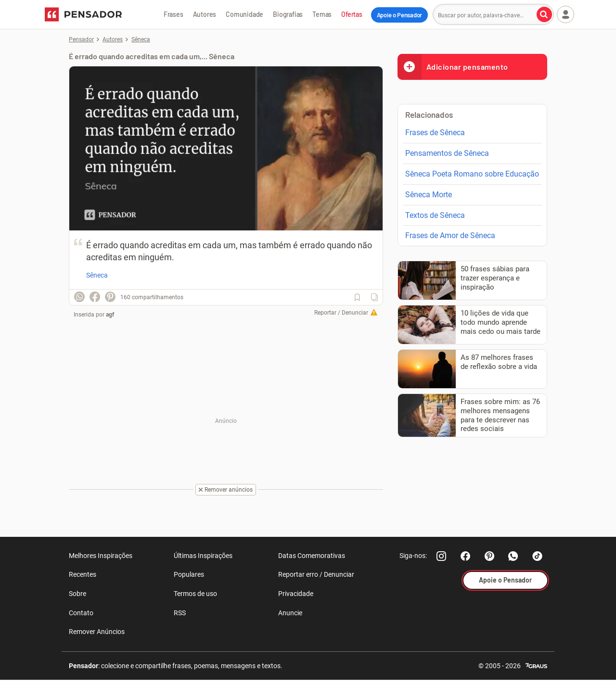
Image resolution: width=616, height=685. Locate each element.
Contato (81, 613)
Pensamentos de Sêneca (447, 153)
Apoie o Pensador (399, 15)
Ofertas (352, 14)
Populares (189, 574)
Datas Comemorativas (312, 556)
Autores (205, 14)
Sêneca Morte (429, 195)
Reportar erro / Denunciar (316, 574)
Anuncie (290, 613)
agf (110, 315)
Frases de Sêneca (435, 133)
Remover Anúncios (97, 632)
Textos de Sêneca (435, 215)
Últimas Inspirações (203, 556)
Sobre (77, 594)
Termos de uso (195, 594)
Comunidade (244, 14)
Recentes (83, 574)
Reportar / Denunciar (341, 313)
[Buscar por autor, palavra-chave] (544, 14)
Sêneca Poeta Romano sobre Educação (472, 174)
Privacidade (296, 594)
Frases (173, 14)
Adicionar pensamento (453, 67)
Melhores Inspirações (101, 556)
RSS (180, 613)
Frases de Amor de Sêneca (450, 235)
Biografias (288, 14)
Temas (322, 14)
